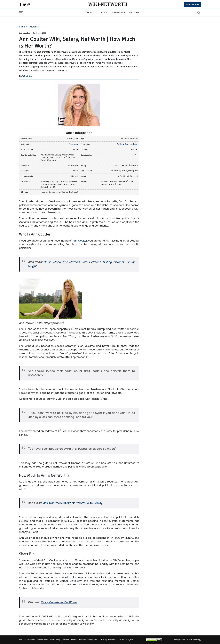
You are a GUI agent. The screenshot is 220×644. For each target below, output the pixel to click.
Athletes (103, 13)
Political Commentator (127, 144)
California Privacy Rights (88, 640)
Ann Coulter (80, 241)
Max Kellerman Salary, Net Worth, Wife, (68, 503)
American (73, 144)
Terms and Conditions (27, 640)
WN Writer (27, 76)
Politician (134, 13)
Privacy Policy (43, 640)
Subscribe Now (192, 4)
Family (98, 503)
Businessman (118, 13)
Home (22, 27)
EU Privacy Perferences (108, 640)
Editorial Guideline (70, 640)
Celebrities (88, 13)
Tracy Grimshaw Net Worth (59, 602)
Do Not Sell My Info (126, 640)
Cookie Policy (55, 640)
